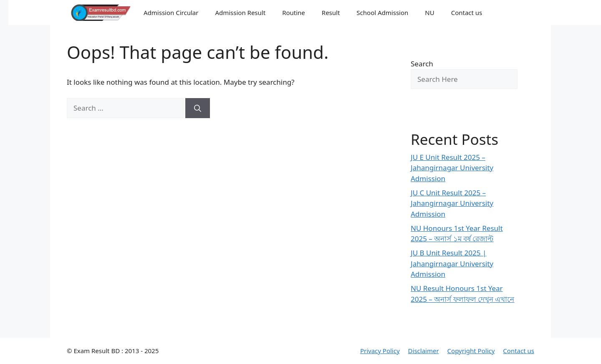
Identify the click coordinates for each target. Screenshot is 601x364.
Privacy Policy (380, 351)
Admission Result (240, 13)
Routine (294, 13)
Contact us (467, 13)
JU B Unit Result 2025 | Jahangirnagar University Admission (452, 263)
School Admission (382, 13)
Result (331, 13)
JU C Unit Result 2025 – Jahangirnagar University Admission (452, 203)
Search (422, 64)
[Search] (198, 108)
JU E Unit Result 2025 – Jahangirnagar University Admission (452, 168)
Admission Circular (171, 13)
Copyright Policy (471, 351)
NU (429, 13)
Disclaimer (424, 351)
